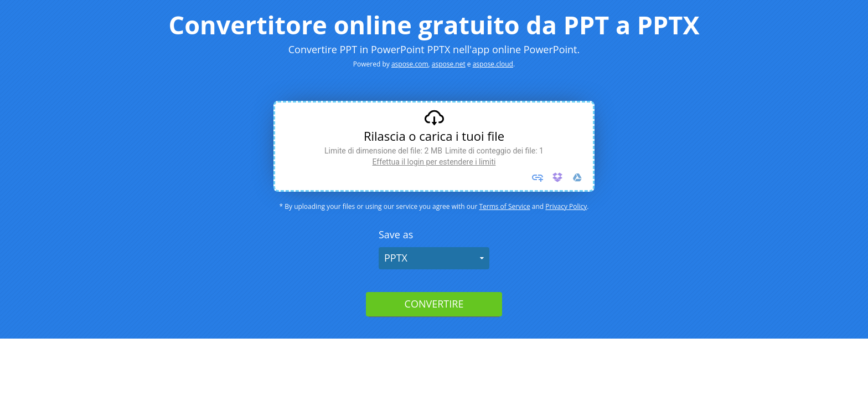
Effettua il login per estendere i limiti (434, 162)
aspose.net (449, 64)
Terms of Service (504, 206)
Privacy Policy (566, 206)
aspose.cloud (493, 64)
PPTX (396, 258)
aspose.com (410, 64)
